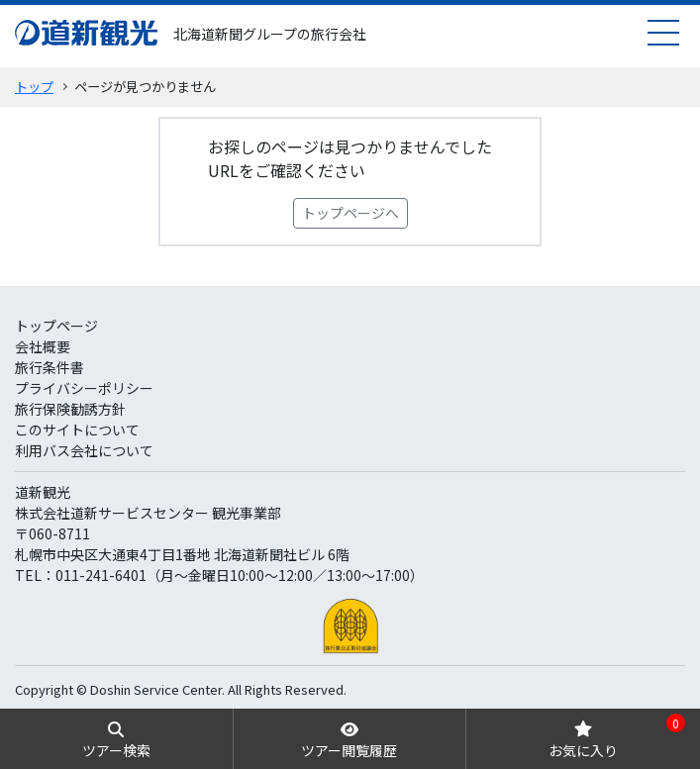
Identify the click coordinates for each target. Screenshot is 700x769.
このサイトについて (77, 430)
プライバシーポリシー (84, 388)
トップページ (56, 326)
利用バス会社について (84, 450)
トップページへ (350, 213)
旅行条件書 (50, 367)
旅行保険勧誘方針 (70, 409)
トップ (34, 87)
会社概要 (43, 346)
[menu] (663, 32)
